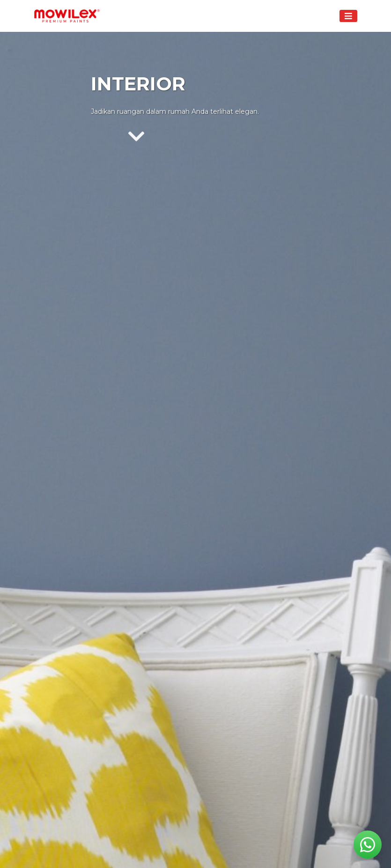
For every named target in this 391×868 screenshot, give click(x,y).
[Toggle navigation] (348, 16)
